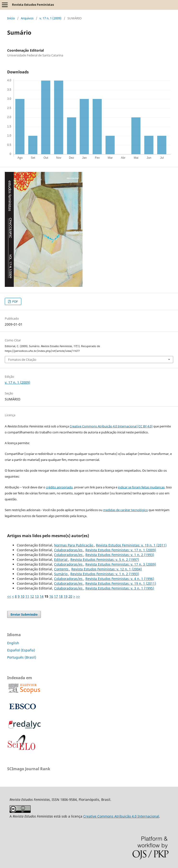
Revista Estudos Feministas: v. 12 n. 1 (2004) (107, 569)
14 (42, 596)
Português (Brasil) (22, 657)
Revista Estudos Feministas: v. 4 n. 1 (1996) (120, 579)
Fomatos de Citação (22, 360)
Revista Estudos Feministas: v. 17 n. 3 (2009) (121, 564)
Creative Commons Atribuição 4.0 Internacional (121, 816)
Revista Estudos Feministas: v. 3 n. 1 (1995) (120, 588)
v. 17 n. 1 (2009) (50, 18)
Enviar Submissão (24, 614)
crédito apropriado (59, 487)
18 (61, 596)
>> (78, 596)
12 (32, 596)
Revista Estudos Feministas (33, 5)
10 (22, 596)
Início (11, 18)
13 (37, 596)
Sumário (61, 574)
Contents (62, 569)
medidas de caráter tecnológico (125, 510)
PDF (15, 301)
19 (66, 596)
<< (9, 596)
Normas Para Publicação (74, 545)
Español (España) (21, 650)
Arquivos (27, 18)
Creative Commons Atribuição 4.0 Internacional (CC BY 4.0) (111, 426)
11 (27, 596)
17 (56, 596)
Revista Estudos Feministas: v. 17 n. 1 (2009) (121, 550)
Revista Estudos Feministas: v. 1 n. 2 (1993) (120, 555)
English (13, 643)
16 (51, 596)
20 (70, 596)
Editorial (61, 560)
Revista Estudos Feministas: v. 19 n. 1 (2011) (131, 545)
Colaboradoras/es (69, 550)
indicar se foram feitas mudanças (141, 487)
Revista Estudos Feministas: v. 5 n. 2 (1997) (105, 560)
